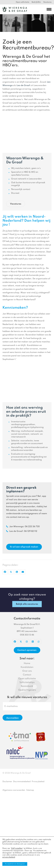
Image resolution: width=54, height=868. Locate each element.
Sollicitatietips (27, 682)
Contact (27, 675)
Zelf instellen (17, 848)
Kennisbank (27, 686)
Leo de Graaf (23, 85)
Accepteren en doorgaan (15, 864)
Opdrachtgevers (27, 690)
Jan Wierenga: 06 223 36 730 (23, 527)
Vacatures (47, 2)
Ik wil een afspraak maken (24, 547)
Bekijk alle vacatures (27, 604)
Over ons (27, 671)
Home (27, 663)
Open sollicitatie (23, 2)
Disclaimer (7, 782)
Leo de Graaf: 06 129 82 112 (22, 531)
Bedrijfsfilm (36, 2)
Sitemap (30, 790)
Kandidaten (27, 667)
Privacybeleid (38, 782)
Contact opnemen (27, 650)
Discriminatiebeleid (22, 782)
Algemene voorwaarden (14, 790)
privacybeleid (9, 857)
